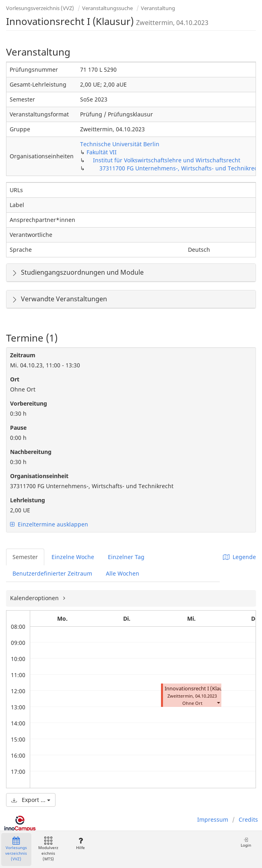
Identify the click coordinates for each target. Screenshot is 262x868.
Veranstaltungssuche (107, 8)
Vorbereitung (29, 403)
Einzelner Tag (126, 557)
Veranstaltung (158, 8)
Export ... (31, 800)
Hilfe (80, 844)
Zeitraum (23, 355)
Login (246, 842)
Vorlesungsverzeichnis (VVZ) (40, 8)
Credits (248, 819)
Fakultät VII (102, 152)
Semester (25, 557)
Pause (18, 428)
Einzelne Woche (73, 557)
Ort (15, 379)
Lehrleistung (28, 500)
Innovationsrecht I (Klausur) (198, 689)
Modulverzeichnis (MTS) (48, 849)
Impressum (213, 819)
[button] (218, 702)
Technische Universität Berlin (120, 144)
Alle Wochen (123, 573)
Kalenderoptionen (35, 598)
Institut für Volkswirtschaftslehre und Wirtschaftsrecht (167, 160)
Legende (239, 557)
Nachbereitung (31, 452)
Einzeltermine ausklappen (49, 524)
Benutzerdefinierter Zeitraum (52, 573)
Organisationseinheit (39, 476)
